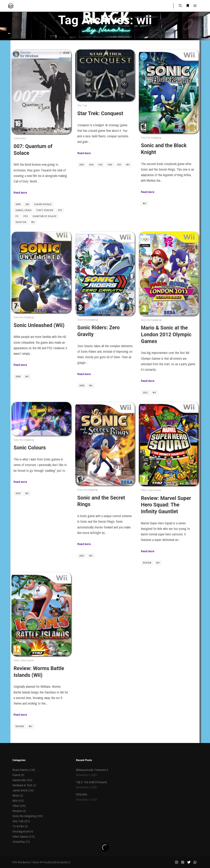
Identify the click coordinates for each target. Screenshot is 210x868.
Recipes (17, 811)
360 (27, 204)
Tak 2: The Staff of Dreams (92, 782)
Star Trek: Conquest (100, 113)
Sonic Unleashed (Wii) (39, 325)
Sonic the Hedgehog (151, 138)
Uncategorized (21, 831)
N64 (15, 801)
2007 (82, 165)
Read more (20, 192)
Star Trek (82, 105)
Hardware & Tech (22, 785)
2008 (18, 204)
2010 (18, 493)
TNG (110, 165)
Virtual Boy (19, 842)
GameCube (19, 780)
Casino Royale (43, 204)
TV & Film (18, 826)
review (147, 563)
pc (17, 216)
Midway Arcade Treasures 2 (92, 770)
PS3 (26, 216)
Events (17, 775)
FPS (60, 210)
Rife (15, 862)
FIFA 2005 (82, 794)
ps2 (100, 165)
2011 (145, 393)
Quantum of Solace (45, 216)
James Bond (20, 138)
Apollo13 (65, 862)
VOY (119, 165)
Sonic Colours (30, 448)
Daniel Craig (24, 210)
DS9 (91, 165)
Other (144, 490)
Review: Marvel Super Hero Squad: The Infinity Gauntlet (166, 505)
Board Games (21, 770)
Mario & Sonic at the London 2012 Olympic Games (166, 334)
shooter (21, 222)
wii (33, 222)
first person (45, 210)
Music (16, 795)
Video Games (154, 490)
